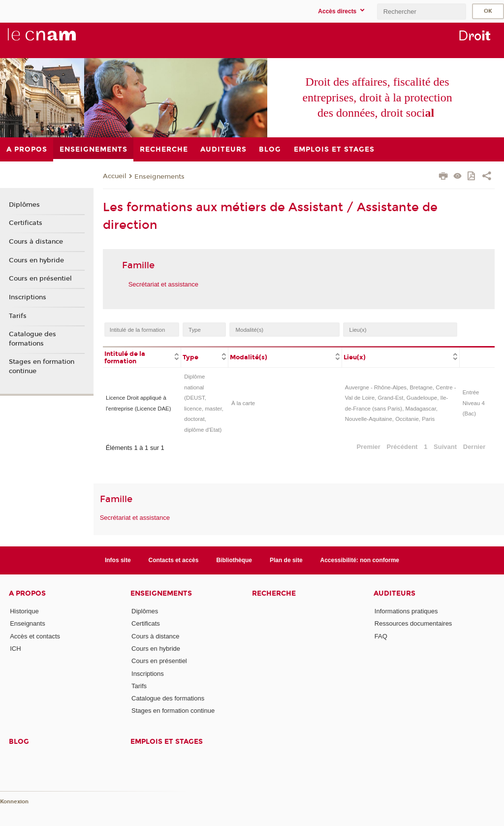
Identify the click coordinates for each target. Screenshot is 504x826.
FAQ (381, 636)
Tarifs (18, 316)
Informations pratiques (406, 611)
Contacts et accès (174, 560)
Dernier (474, 447)
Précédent (402, 447)
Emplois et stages (167, 742)
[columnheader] (142, 357)
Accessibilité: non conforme (360, 560)
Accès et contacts (35, 636)
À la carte (243, 403)
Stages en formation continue (42, 366)
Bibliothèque (234, 560)
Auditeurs (394, 593)
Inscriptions (28, 297)
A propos (27, 593)
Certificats (26, 223)
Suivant (445, 447)
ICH (15, 649)
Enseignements (159, 177)
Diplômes (24, 205)
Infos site (118, 560)
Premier (368, 447)
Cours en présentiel (40, 279)
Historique (24, 611)
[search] (421, 12)
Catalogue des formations (32, 339)
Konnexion (14, 802)
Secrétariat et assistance (163, 284)
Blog (19, 742)
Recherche (274, 593)
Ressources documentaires (413, 623)
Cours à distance (36, 242)
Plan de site (286, 560)
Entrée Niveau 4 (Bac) (474, 403)
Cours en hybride (36, 260)
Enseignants (28, 623)
